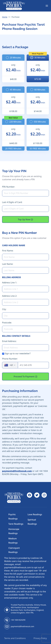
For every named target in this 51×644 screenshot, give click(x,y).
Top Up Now (26, 219)
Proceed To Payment (25, 377)
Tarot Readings (16, 524)
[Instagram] (44, 498)
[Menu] (47, 6)
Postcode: (25, 327)
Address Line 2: (25, 300)
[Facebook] (29, 498)
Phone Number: (25, 363)
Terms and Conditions (15, 638)
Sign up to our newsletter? (16, 353)
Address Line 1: (25, 287)
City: (25, 313)
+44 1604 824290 (18, 620)
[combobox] (10, 365)
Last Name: (25, 268)
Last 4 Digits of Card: (25, 206)
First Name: (25, 255)
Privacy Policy (40, 638)
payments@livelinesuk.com (22, 626)
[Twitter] (37, 498)
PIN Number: (25, 191)
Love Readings (35, 514)
